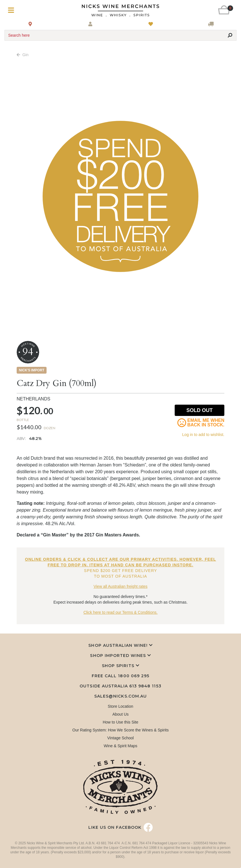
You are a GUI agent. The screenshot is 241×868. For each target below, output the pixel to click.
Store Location (120, 706)
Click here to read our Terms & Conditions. (121, 612)
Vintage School (120, 738)
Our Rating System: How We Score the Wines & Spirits (120, 730)
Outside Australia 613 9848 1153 (120, 686)
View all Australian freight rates (120, 586)
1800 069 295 (133, 676)
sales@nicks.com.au (120, 696)
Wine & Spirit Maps (120, 746)
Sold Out (200, 410)
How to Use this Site (120, 722)
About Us (120, 714)
